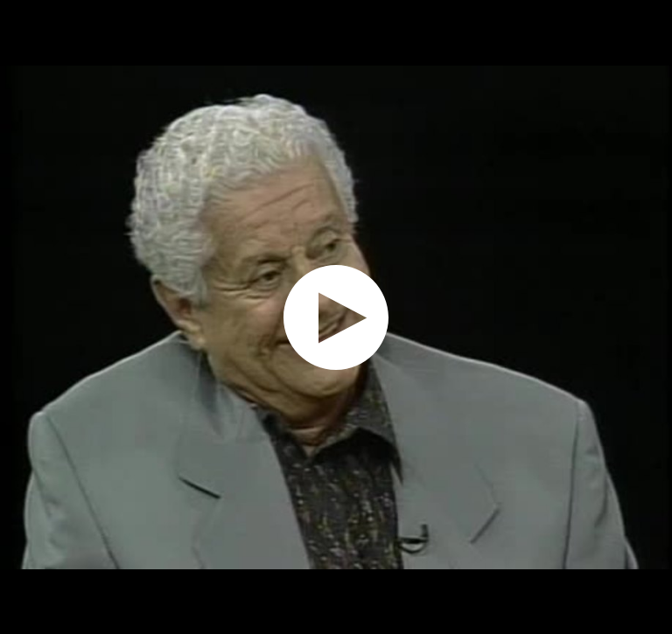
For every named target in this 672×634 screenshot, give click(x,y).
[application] (336, 317)
